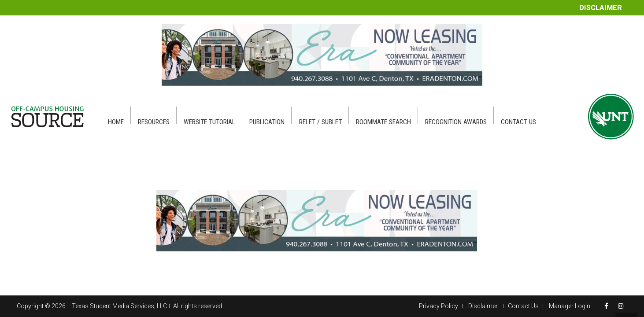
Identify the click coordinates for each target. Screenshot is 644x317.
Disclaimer (601, 8)
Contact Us (523, 306)
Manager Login (570, 306)
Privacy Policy (439, 306)
